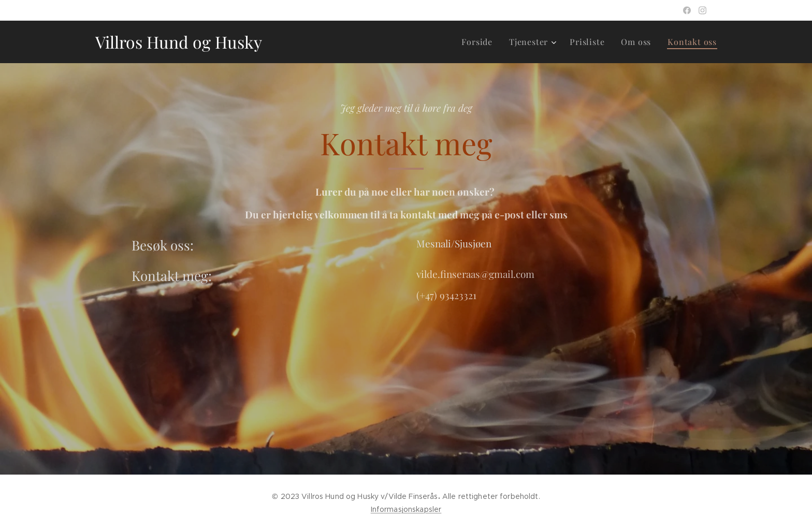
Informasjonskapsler (406, 509)
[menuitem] (480, 42)
